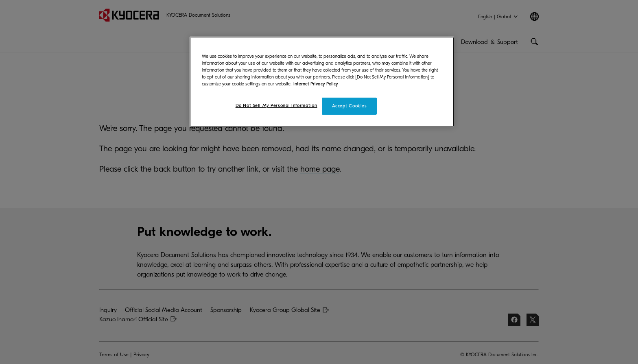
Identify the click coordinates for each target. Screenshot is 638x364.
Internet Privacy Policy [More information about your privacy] (316, 84)
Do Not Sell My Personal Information (276, 106)
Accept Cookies (350, 106)
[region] (322, 82)
